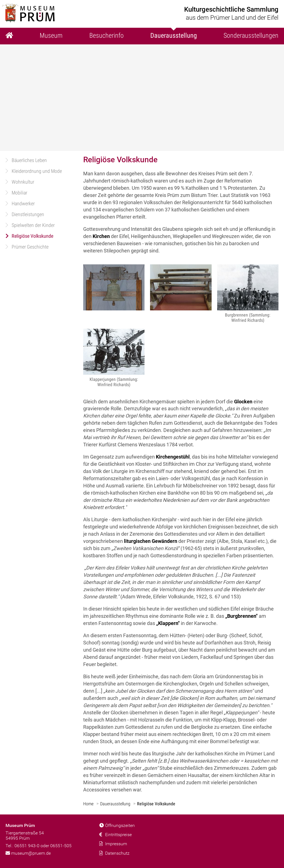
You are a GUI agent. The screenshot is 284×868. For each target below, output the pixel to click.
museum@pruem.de (28, 853)
